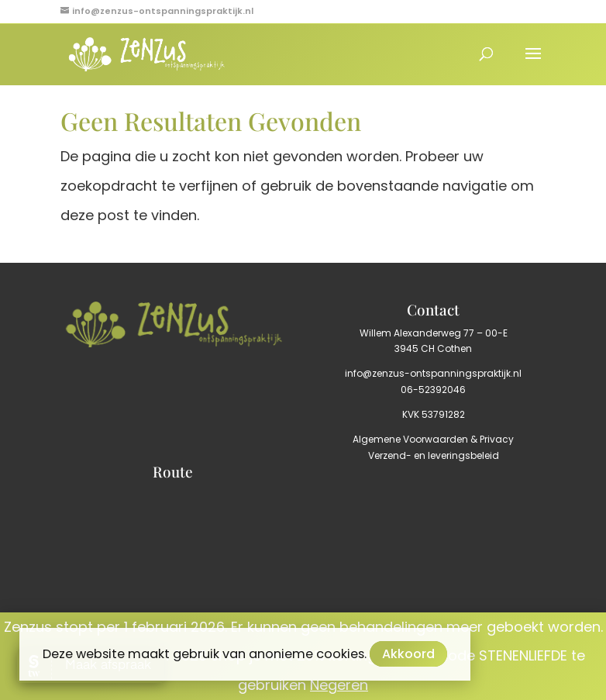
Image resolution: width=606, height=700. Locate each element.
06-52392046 (433, 390)
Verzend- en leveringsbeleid (434, 455)
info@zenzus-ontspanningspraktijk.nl (433, 373)
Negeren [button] (339, 685)
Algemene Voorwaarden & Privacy (433, 439)
